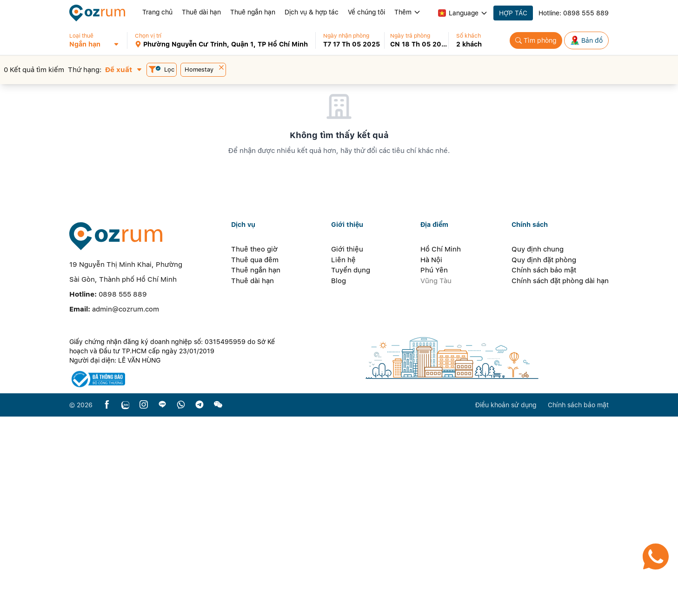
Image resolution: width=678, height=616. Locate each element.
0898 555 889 (586, 13)
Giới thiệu (347, 449)
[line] (162, 605)
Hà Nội (431, 459)
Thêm (408, 12)
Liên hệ (343, 459)
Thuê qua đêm (255, 459)
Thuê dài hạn (201, 12)
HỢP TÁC (513, 13)
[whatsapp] (181, 605)
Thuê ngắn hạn (253, 12)
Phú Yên (434, 470)
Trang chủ (157, 12)
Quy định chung (538, 449)
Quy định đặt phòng (544, 459)
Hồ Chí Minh (441, 449)
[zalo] (125, 605)
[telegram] (199, 605)
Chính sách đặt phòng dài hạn (560, 480)
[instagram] (144, 605)
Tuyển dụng (351, 470)
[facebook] (107, 605)
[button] (98, 40)
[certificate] (177, 579)
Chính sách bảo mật (544, 470)
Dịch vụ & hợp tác (312, 12)
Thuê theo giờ (254, 449)
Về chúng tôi (366, 12)
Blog (339, 480)
